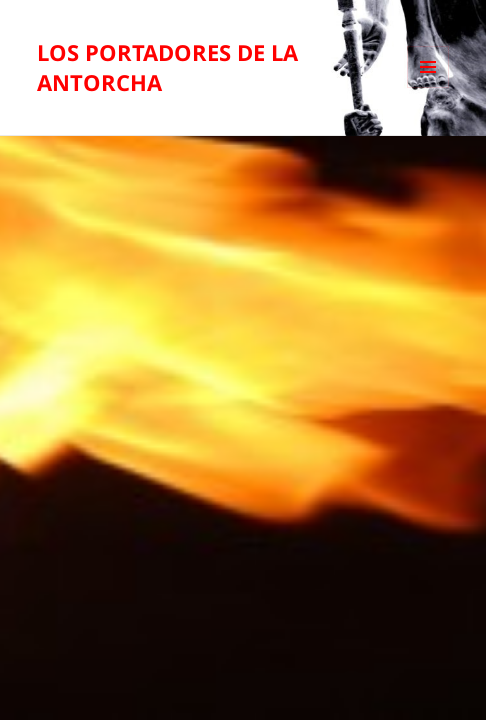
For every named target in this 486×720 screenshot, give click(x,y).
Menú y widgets (428, 87)
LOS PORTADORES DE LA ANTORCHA (167, 67)
